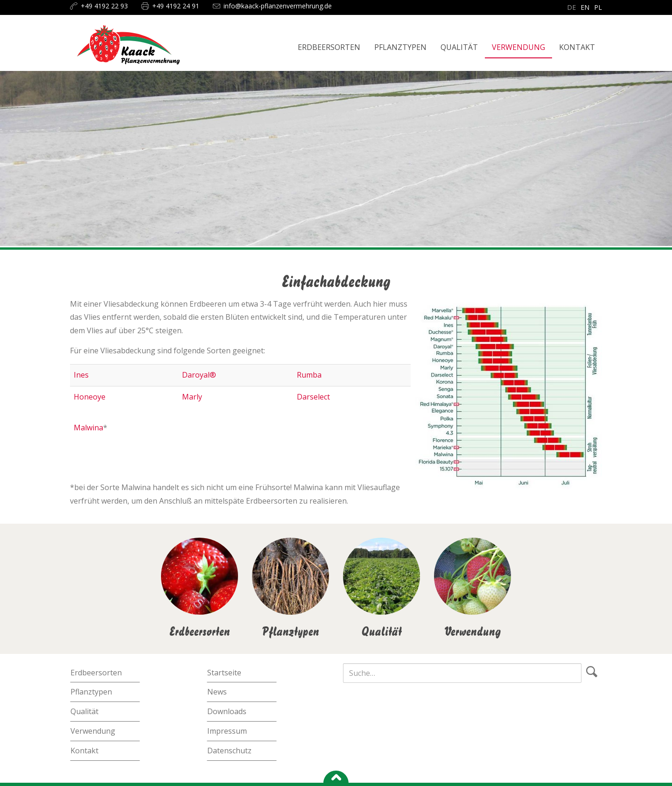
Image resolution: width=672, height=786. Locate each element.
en (585, 7)
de (571, 7)
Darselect (313, 397)
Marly (192, 397)
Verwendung (93, 731)
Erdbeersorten (96, 673)
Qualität (84, 711)
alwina (92, 428)
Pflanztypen (91, 692)
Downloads (227, 711)
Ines (81, 375)
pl (598, 7)
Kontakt (84, 751)
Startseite (224, 673)
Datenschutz (229, 751)
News (217, 692)
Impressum (227, 731)
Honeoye (90, 397)
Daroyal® (199, 375)
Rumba (309, 375)
